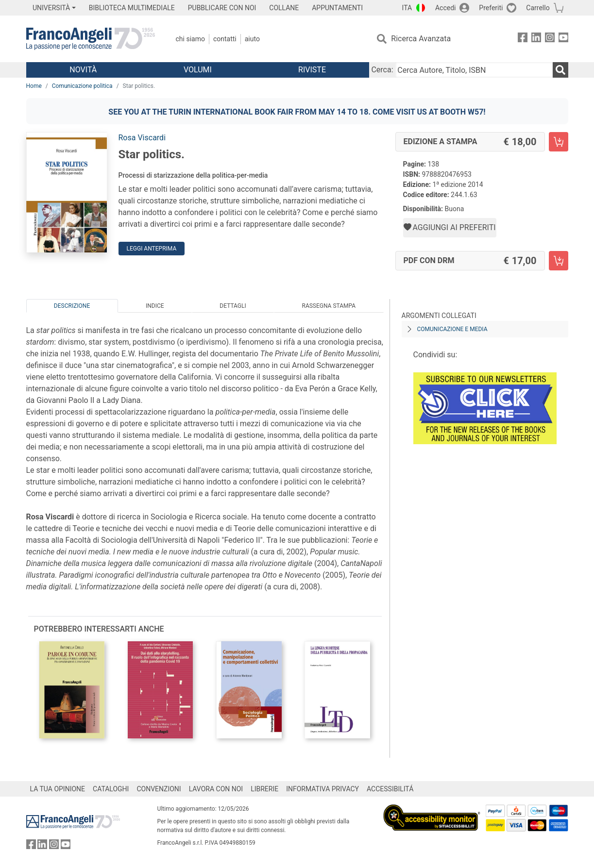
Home (34, 86)
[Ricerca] (560, 70)
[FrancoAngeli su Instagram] (550, 39)
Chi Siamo (190, 39)
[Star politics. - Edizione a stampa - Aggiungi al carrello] (559, 142)
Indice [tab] (155, 306)
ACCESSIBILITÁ (390, 789)
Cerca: (382, 70)
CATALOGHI (111, 789)
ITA (407, 8)
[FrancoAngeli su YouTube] (563, 39)
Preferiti (491, 8)
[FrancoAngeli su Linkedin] (536, 39)
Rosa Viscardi (142, 138)
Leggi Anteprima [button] (152, 249)
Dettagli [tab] (233, 306)
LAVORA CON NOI (216, 789)
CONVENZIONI (159, 789)
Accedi (446, 8)
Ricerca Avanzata (421, 39)
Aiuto (252, 39)
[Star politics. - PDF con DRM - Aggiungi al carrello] (559, 261)
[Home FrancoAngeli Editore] (91, 39)
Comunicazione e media (452, 329)
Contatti (225, 39)
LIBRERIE (264, 789)
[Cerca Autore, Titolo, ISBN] (474, 70)
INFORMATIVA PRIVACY (322, 789)
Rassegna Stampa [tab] (329, 306)
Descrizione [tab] (72, 306)
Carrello (538, 8)
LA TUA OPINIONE (58, 789)
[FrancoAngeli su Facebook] (523, 39)
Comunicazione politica (82, 86)
